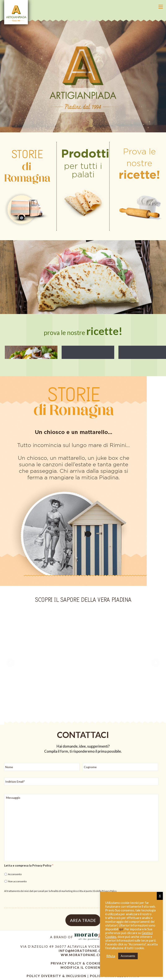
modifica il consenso (83, 967)
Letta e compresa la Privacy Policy (29, 865)
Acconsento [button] (128, 956)
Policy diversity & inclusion (57, 976)
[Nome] (42, 767)
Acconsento (15, 874)
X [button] (160, 896)
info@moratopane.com (83, 951)
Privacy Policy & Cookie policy (83, 963)
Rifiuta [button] (111, 956)
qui (121, 929)
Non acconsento (17, 881)
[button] (161, 7)
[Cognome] (121, 767)
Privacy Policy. (109, 891)
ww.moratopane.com (83, 955)
